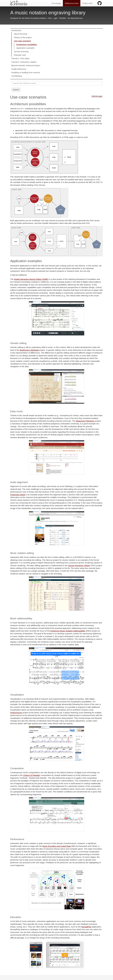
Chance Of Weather (32, 775)
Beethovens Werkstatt (29, 350)
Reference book (72, 3)
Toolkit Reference (19, 69)
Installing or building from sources (26, 72)
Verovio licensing (21, 51)
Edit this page (97, 96)
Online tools (87, 3)
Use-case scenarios (22, 41)
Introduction (16, 30)
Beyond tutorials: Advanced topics (26, 65)
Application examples (25, 48)
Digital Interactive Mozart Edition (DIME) (31, 279)
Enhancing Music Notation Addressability (68, 631)
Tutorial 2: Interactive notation (24, 62)
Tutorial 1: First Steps (20, 58)
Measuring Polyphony (85, 421)
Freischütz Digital (18, 495)
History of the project (23, 37)
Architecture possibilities (27, 44)
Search (16, 90)
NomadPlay (86, 927)
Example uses (20, 55)
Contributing (17, 76)
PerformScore (16, 713)
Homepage (56, 3)
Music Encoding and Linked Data (57, 846)
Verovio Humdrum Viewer (79, 565)
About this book (21, 34)
